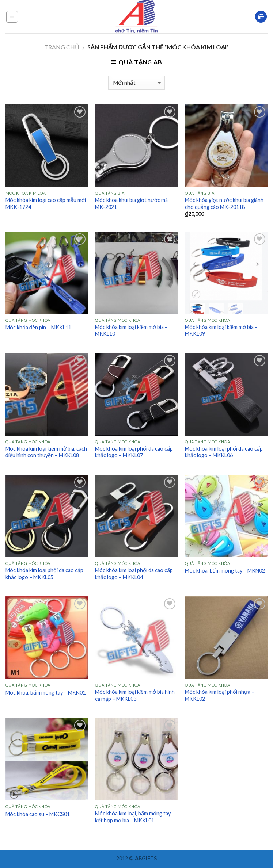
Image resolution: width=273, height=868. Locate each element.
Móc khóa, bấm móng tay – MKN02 (225, 571)
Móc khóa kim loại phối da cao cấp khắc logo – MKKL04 (134, 574)
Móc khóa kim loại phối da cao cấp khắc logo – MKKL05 (44, 574)
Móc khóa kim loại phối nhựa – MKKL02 (220, 695)
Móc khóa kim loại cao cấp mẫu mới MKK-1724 (46, 203)
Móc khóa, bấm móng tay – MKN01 (45, 693)
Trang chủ (62, 47)
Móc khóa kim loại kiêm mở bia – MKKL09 (221, 330)
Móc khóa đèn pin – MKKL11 (38, 327)
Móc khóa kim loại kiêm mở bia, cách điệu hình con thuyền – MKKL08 (46, 452)
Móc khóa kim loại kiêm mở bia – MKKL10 (131, 330)
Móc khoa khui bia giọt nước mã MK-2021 (131, 203)
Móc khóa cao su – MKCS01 (38, 814)
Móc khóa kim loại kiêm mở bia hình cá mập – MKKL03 (135, 695)
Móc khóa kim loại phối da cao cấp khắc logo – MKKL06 (224, 452)
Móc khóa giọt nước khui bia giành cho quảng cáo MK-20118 (224, 203)
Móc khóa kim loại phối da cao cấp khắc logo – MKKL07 (134, 452)
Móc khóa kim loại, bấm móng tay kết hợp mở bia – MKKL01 (133, 817)
